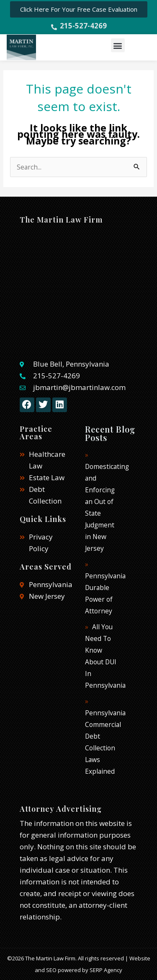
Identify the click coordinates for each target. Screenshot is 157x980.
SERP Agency (106, 970)
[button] (118, 45)
